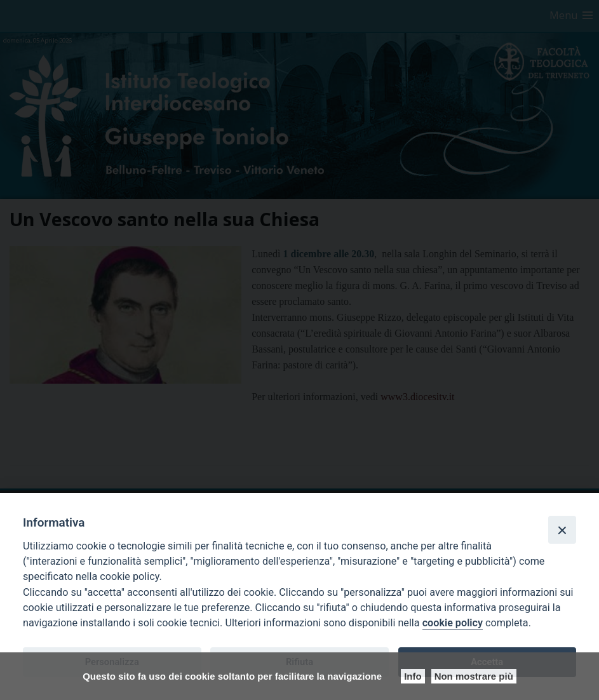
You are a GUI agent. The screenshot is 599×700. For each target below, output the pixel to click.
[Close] (562, 530)
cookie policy (453, 623)
